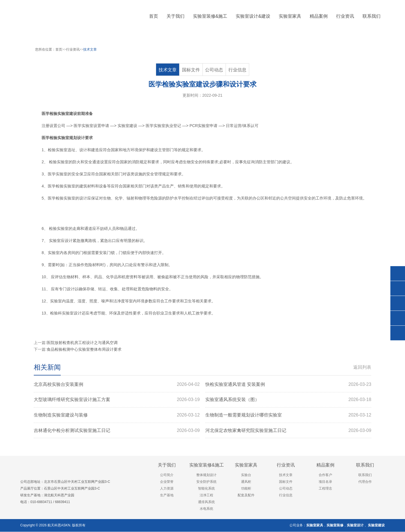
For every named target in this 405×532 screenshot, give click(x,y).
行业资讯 (73, 49)
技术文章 (90, 49)
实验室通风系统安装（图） (288, 400)
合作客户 (325, 475)
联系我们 (365, 465)
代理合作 (365, 482)
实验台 (246, 475)
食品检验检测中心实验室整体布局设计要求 (84, 349)
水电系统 (206, 509)
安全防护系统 (206, 482)
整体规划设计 (206, 475)
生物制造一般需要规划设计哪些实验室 (288, 415)
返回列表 (362, 367)
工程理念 (325, 489)
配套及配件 (246, 495)
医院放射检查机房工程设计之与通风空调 (82, 343)
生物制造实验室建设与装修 (117, 415)
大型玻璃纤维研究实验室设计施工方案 (117, 400)
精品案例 (325, 465)
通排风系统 (206, 502)
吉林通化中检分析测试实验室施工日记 (117, 431)
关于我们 (167, 465)
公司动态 (214, 70)
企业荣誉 (167, 482)
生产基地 (167, 495)
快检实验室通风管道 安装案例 (288, 384)
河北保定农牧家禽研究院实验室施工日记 (288, 431)
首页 (154, 16)
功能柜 (246, 489)
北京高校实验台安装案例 (117, 384)
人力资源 (167, 489)
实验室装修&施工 (207, 465)
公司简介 (167, 475)
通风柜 (246, 482)
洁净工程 (206, 495)
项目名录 (325, 482)
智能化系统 (206, 489)
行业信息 (237, 70)
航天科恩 (54, 526)
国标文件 (191, 70)
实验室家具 (246, 465)
